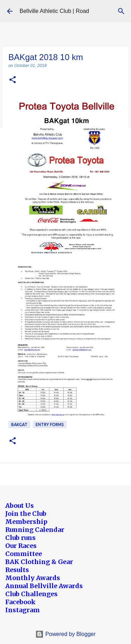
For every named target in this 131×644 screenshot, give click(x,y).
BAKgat (19, 425)
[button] (13, 80)
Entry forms (50, 425)
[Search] (121, 11)
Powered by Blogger (65, 634)
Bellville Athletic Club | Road (54, 11)
